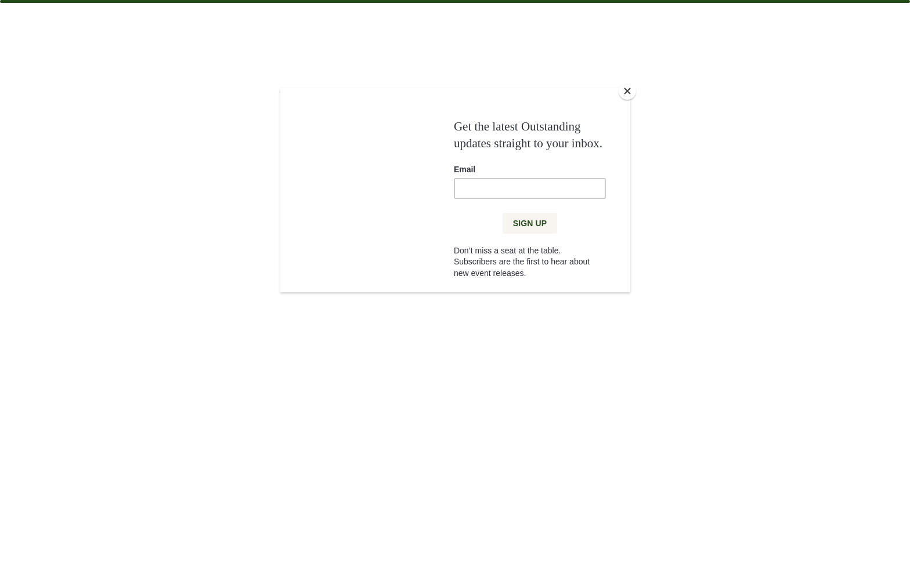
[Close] (627, 91)
